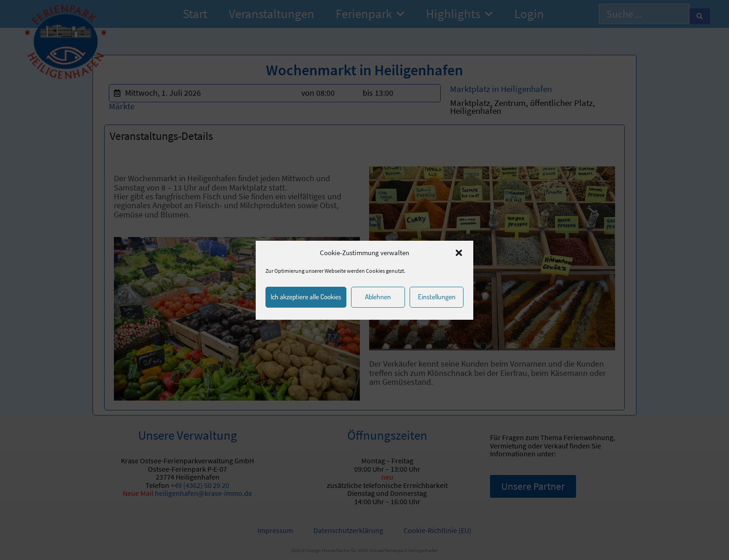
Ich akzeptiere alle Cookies (306, 297)
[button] (459, 253)
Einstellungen (437, 297)
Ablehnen (378, 297)
